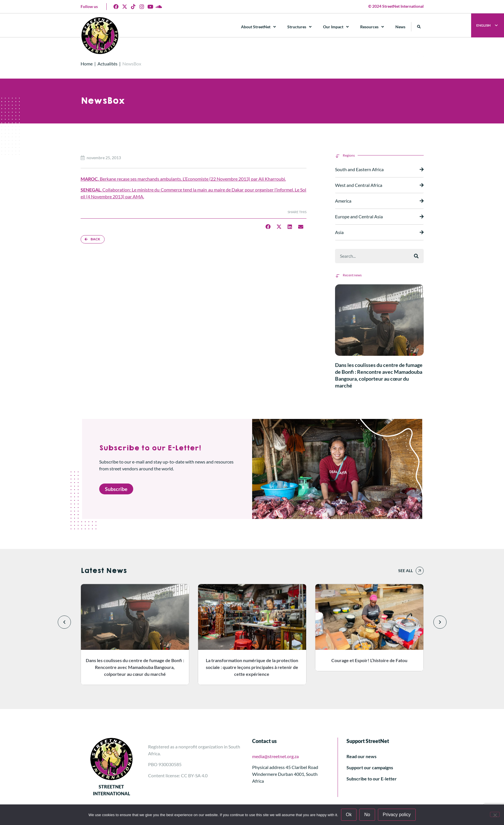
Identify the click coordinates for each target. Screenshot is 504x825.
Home (87, 64)
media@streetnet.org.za (275, 756)
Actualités (107, 64)
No (367, 815)
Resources (372, 27)
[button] (419, 27)
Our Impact (336, 27)
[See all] (420, 571)
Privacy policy (397, 815)
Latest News (104, 571)
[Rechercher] (416, 256)
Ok (349, 815)
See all (406, 571)
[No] (495, 814)
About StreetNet (258, 27)
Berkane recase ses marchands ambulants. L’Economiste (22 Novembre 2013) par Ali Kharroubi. (183, 179)
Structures (299, 27)
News (400, 27)
